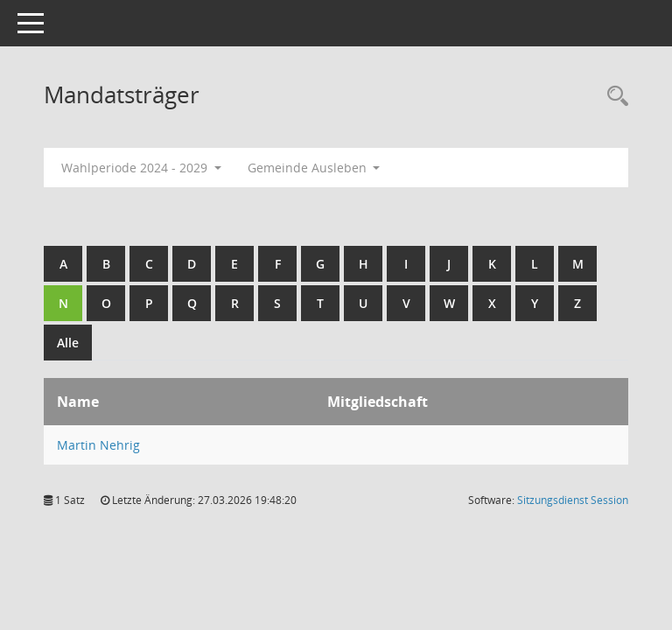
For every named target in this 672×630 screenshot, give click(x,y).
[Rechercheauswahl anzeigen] (613, 97)
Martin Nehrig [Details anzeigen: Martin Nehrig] (98, 445)
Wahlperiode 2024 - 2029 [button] (141, 168)
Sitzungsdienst (573, 500)
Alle (68, 343)
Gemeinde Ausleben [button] (314, 168)
